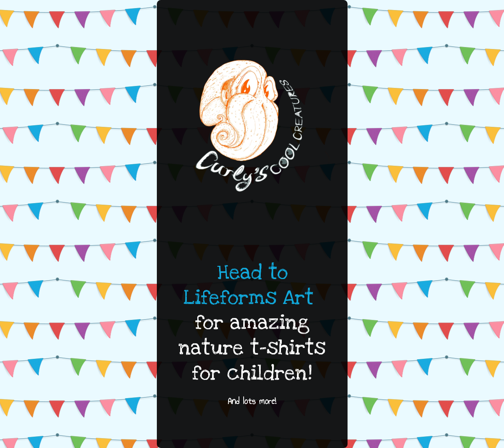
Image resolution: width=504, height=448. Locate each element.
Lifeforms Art (249, 298)
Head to (252, 272)
